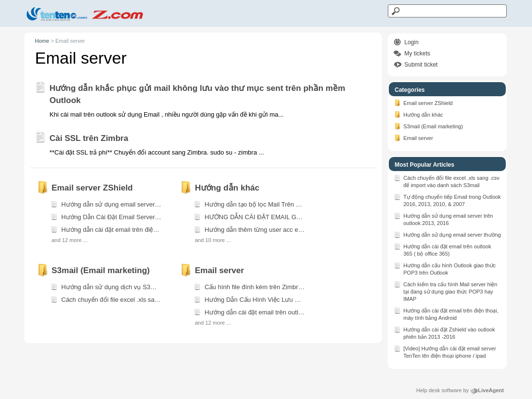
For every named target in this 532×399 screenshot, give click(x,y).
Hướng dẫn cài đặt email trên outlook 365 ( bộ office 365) (442, 249)
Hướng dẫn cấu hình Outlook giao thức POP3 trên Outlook (445, 268)
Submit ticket (421, 65)
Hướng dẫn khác (418, 114)
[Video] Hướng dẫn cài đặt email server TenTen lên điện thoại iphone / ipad (445, 351)
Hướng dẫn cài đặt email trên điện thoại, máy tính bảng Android (446, 313)
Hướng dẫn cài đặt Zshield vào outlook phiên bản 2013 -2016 (444, 332)
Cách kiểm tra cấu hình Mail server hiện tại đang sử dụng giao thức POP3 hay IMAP (445, 291)
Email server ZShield (423, 103)
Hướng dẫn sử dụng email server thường (447, 234)
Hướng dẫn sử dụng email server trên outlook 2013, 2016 (443, 219)
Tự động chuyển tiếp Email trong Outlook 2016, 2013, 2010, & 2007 (447, 200)
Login (411, 42)
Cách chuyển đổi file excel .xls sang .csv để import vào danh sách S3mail (447, 181)
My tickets (417, 53)
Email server (413, 138)
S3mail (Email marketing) (428, 126)
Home (42, 41)
